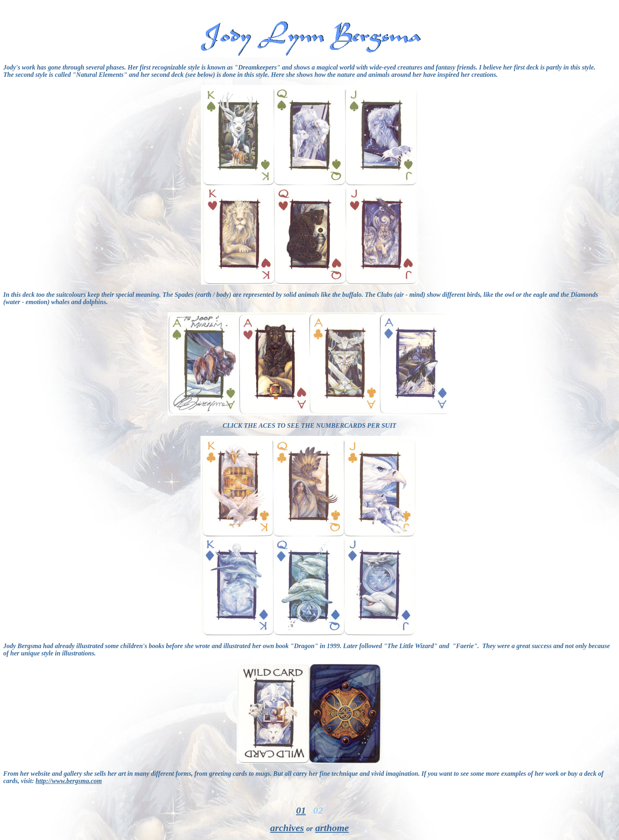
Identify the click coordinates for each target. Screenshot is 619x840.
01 (301, 810)
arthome (332, 828)
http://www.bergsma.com (69, 781)
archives (287, 828)
